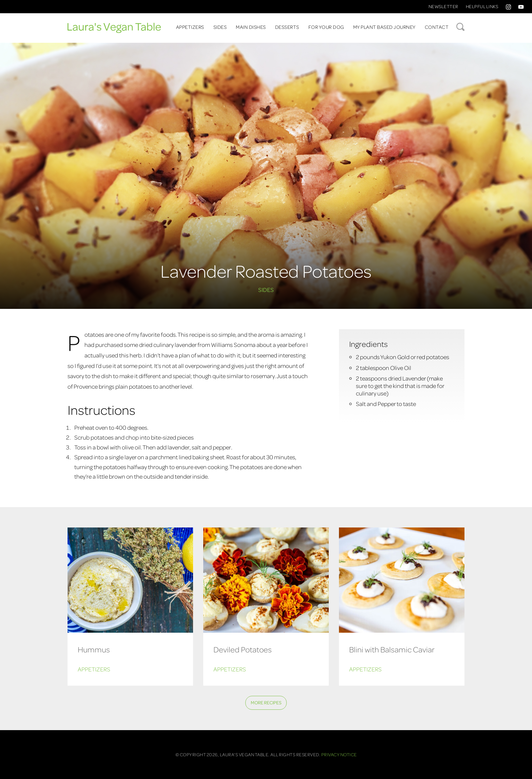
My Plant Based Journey (384, 27)
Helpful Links (482, 6)
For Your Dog (326, 27)
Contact (437, 27)
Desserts (287, 27)
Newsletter (443, 6)
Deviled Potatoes (243, 649)
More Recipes (266, 702)
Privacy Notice (339, 754)
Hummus (94, 649)
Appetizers (190, 27)
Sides (220, 27)
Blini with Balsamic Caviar (392, 649)
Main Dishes (251, 27)
